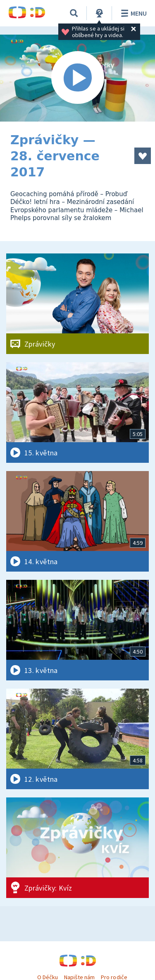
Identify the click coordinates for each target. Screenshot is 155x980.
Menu (132, 13)
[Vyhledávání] (74, 13)
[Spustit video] (77, 78)
